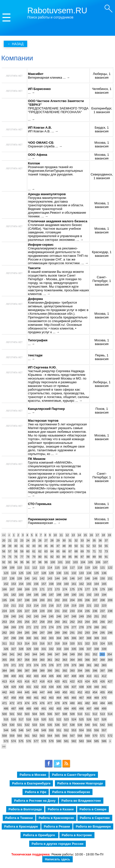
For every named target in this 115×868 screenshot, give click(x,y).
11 (61, 535)
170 (35, 589)
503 (27, 714)
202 (57, 600)
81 (46, 557)
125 (21, 573)
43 (34, 546)
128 (44, 573)
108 (4, 568)
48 (64, 546)
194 (104, 595)
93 (10, 562)
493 (59, 709)
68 (76, 551)
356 (12, 660)
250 (89, 616)
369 (110, 660)
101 (60, 562)
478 (57, 703)
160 (66, 584)
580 (59, 741)
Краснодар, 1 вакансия (102, 254)
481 (80, 703)
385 (12, 671)
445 (27, 692)
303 (51, 638)
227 (27, 611)
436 (66, 687)
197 (20, 600)
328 (21, 649)
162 (81, 584)
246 (59, 616)
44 (40, 546)
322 (87, 643)
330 (36, 649)
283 (12, 633)
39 (10, 546)
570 (95, 736)
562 (35, 736)
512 (95, 714)
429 (14, 687)
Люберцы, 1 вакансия (102, 76)
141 (35, 578)
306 (74, 638)
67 (70, 551)
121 (102, 568)
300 (29, 638)
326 (6, 649)
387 (27, 671)
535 (50, 725)
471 (4, 703)
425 (95, 681)
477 (50, 703)
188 (59, 595)
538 (72, 725)
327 (14, 649)
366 (87, 660)
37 (106, 540)
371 (14, 665)
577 (36, 741)
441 (104, 687)
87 (82, 557)
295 (102, 633)
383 (104, 665)
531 (20, 725)
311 (4, 643)
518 (29, 719)
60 (28, 551)
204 (72, 600)
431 (29, 687)
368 (102, 660)
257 (35, 622)
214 (36, 606)
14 (79, 535)
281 (104, 627)
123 (6, 573)
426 (102, 681)
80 (40, 557)
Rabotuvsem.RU (57, 10)
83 (58, 557)
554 (81, 730)
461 (36, 698)
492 (51, 709)
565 (57, 736)
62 (40, 551)
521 (51, 719)
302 (44, 638)
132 (74, 573)
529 (4, 725)
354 (110, 654)
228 (35, 611)
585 (96, 741)
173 (57, 589)
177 (87, 589)
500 (4, 714)
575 (21, 741)
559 (12, 736)
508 (65, 714)
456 (110, 692)
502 (20, 714)
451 (72, 692)
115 (57, 568)
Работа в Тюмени (19, 818)
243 (36, 616)
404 (44, 676)
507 (57, 714)
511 (87, 714)
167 (12, 589)
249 (81, 616)
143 (50, 578)
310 (104, 638)
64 (52, 551)
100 (53, 562)
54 (100, 546)
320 (72, 643)
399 (6, 676)
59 (22, 551)
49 (70, 546)
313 (20, 643)
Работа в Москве (33, 775)
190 (74, 595)
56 (4, 551)
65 (58, 551)
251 (96, 616)
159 (59, 584)
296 (110, 633)
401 (21, 676)
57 (10, 551)
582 (74, 741)
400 (14, 676)
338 (96, 649)
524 (74, 719)
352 (95, 654)
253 (4, 622)
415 (20, 681)
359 (35, 660)
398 (110, 671)
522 (59, 719)
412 (104, 676)
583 (81, 741)
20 (4, 540)
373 (29, 665)
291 (72, 633)
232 (65, 611)
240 (14, 616)
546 (21, 730)
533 (35, 725)
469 (96, 698)
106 (98, 562)
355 (4, 660)
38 (4, 546)
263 (80, 622)
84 (64, 557)
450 (65, 692)
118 (80, 568)
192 (89, 595)
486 (6, 709)
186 (44, 595)
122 (110, 568)
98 (40, 562)
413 (4, 681)
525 (81, 719)
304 (59, 638)
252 (104, 616)
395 (87, 671)
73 (106, 551)
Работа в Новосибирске (71, 792)
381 (89, 665)
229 (42, 611)
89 (94, 557)
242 (29, 616)
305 (66, 638)
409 (81, 676)
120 (95, 568)
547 (29, 730)
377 (59, 665)
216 (51, 606)
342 (20, 654)
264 (87, 622)
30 (64, 540)
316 (42, 643)
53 (94, 546)
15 (85, 535)
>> (4, 746)
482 (87, 703)
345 (42, 654)
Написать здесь (57, 859)
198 (27, 600)
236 (95, 611)
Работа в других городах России (57, 844)
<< (4, 535)
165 (104, 584)
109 (12, 568)
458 (14, 698)
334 (66, 649)
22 (16, 540)
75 (10, 557)
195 (4, 600)
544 (6, 730)
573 (6, 741)
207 (95, 600)
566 (65, 736)
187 (51, 595)
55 (106, 546)
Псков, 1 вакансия (102, 411)
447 (42, 692)
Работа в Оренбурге (39, 835)
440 (96, 687)
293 (87, 633)
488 (21, 709)
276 (66, 627)
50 (76, 546)
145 (65, 578)
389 (42, 671)
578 (44, 741)
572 (110, 736)
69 (82, 551)
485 (110, 703)
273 (44, 627)
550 (51, 730)
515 (6, 719)
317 (50, 643)
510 (80, 714)
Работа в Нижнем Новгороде (80, 783)
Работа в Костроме (77, 835)
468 (89, 698)
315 (35, 643)
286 (35, 633)
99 (46, 562)
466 (74, 698)
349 (72, 654)
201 (50, 600)
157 (44, 584)
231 (57, 611)
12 (67, 535)
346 (50, 654)
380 (81, 665)
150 (102, 578)
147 (80, 578)
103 (75, 562)
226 (20, 611)
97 (34, 562)
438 (81, 687)
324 (102, 643)
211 (14, 606)
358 (27, 660)
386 (20, 671)
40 (16, 546)
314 (27, 643)
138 (12, 578)
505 (42, 714)
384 (4, 671)
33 (82, 540)
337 (89, 649)
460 (29, 698)
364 (72, 660)
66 (64, 551)
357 (20, 660)
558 (4, 736)
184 (29, 595)
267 (110, 622)
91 (106, 557)
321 (80, 643)
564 (50, 736)
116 (65, 568)
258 (42, 622)
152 (6, 584)
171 (42, 589)
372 (21, 665)
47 (58, 546)
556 (96, 730)
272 (36, 627)
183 (21, 595)
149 (95, 578)
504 (35, 714)
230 (50, 611)
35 (94, 540)
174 (65, 589)
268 (6, 627)
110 (20, 568)
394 (80, 671)
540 (87, 725)
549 (44, 730)
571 (102, 736)
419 (50, 681)
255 (20, 622)
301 (36, 638)
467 (81, 698)
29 (58, 540)
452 (80, 692)
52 (88, 546)
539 (80, 725)
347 (57, 654)
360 (42, 660)
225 (12, 611)
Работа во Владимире (93, 826)
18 (103, 535)
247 (66, 616)
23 (22, 540)
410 (89, 676)
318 (57, 643)
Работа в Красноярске (56, 818)
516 (14, 719)
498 (96, 709)
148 (87, 578)
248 (74, 616)
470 (104, 698)
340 (4, 654)
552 (66, 730)
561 (27, 736)
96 (28, 562)
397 (102, 671)
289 (57, 633)
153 (14, 584)
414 (12, 681)
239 (6, 616)
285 (27, 633)
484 (102, 703)
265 (95, 622)
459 (21, 698)
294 (95, 633)
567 (72, 736)
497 (89, 709)
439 (89, 687)
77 (22, 557)
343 (27, 654)
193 (96, 595)
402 (29, 676)
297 (6, 638)
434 (51, 687)
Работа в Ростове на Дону (35, 801)
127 (36, 573)
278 (81, 627)
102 (68, 562)
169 (27, 589)
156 (36, 584)
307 (81, 638)
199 (35, 600)
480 (72, 703)
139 (20, 578)
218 (66, 606)
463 (51, 698)
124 (14, 573)
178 (95, 589)
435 (59, 687)
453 (87, 692)
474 (27, 703)
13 (73, 535)
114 (50, 568)
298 (14, 638)
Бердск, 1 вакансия (102, 129)
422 (72, 681)
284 (20, 633)
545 (14, 730)
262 (72, 622)
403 (36, 676)
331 (44, 649)
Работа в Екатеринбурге (31, 783)
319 (65, 643)
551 (59, 730)
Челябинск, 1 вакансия (102, 91)
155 (29, 584)
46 (52, 546)
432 (36, 687)
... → (66, 78)
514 (110, 714)
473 (20, 703)
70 (88, 551)
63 (46, 551)
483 (95, 703)
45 (46, 546)
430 (21, 687)
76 (16, 557)
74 (4, 557)
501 (12, 714)
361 (50, 660)
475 (35, 703)
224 (4, 611)
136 (104, 573)
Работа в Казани (61, 809)
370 (6, 665)
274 (51, 627)
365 (80, 660)
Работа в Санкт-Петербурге (74, 775)
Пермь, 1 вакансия (102, 357)
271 (29, 627)
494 (66, 709)
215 (44, 606)
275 (59, 627)
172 (50, 589)
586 (104, 741)
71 (94, 551)
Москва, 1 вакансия (102, 144)
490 (36, 709)
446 (35, 692)
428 (6, 687)
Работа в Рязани (57, 826)
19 (109, 535)
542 (102, 725)
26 (40, 540)
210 (6, 606)
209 (110, 600)
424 (87, 681)
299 (21, 638)
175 (72, 589)
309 (96, 638)
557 (104, 730)
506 (50, 714)
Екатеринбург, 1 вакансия (102, 110)
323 (95, 643)
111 (27, 568)
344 (35, 654)
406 (59, 676)
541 (95, 725)
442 (4, 692)
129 (51, 573)
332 (51, 649)
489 (29, 709)
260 (57, 622)
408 (74, 676)
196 (12, 600)
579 (51, 741)
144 (57, 578)
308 (89, 638)
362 (57, 660)
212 (21, 606)
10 (55, 535)
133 (81, 573)
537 (65, 725)
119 (87, 568)
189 (66, 595)
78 (28, 557)
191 (81, 595)
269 (14, 627)
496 (81, 709)
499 (104, 709)
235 (87, 611)
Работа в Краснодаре (21, 826)
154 (21, 584)
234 (80, 611)
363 (65, 660)
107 (105, 562)
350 (80, 654)
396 (95, 671)
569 (87, 736)
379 (74, 665)
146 (72, 578)
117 (72, 568)
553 (74, 730)
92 (4, 562)
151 (110, 578)
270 (21, 627)
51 (82, 546)
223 (104, 606)
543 (110, 725)
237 (102, 611)
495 (74, 709)
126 (29, 573)
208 (102, 600)
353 (102, 654)
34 (88, 540)
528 (104, 719)
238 (110, 611)
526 (89, 719)
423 (80, 681)
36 (100, 540)
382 (96, 665)
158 (51, 584)
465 (66, 698)
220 (81, 606)
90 (100, 557)
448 (50, 692)
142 (42, 578)
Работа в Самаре (93, 809)
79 (34, 557)
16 (91, 535)
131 (66, 573)
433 (44, 687)
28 (52, 540)
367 (95, 660)
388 (35, 671)
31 (70, 540)
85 (70, 557)
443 (12, 692)
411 (96, 676)
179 (102, 589)
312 (12, 643)
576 (29, 741)
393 (72, 671)
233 (72, 611)
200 (42, 600)
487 (14, 709)
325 (110, 643)
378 (66, 665)
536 (57, 725)
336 (81, 649)
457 (6, 698)
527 (96, 719)
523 (66, 719)
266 (102, 622)
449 (57, 692)
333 (59, 649)
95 (22, 562)
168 (20, 589)
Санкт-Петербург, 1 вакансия (102, 281)
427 (110, 681)
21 (10, 540)
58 (16, 551)
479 (65, 703)
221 (89, 606)
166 (4, 589)
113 (42, 568)
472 (12, 703)
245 (51, 616)
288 (50, 633)
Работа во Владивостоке (81, 801)
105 (90, 562)
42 (28, 546)
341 (12, 654)
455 (102, 692)
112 (35, 568)
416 (27, 681)
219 (74, 606)
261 (65, 622)
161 (74, 584)
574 (14, 741)
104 (83, 562)
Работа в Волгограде (25, 809)
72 (100, 551)
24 (28, 540)
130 (59, 573)
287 (42, 633)
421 (65, 681)
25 (34, 540)
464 (59, 698)
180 (110, 589)
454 (95, 692)
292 (80, 633)
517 (21, 719)
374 (36, 665)
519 (36, 719)
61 (34, 551)
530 (12, 725)
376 (51, 665)
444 (20, 692)
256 (27, 622)
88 (88, 557)
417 (35, 681)
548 (36, 730)
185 (36, 595)
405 (51, 676)
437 (74, 687)
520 (44, 719)
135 (96, 573)
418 (42, 681)
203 (65, 600)
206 (87, 600)
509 (72, 714)
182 (14, 595)
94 (16, 562)
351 (87, 654)
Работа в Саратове (95, 818)
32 (76, 540)
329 (29, 649)
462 (44, 698)
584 (89, 741)
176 (80, 589)
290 (65, 633)
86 (76, 557)
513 (102, 714)
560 (20, 736)
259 (50, 622)
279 (89, 627)
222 (96, 606)
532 (27, 725)
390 (50, 671)
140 (27, 578)
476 (42, 703)
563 (42, 736)
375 (44, 665)
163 (89, 584)
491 (44, 709)
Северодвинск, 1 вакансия (102, 176)
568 (80, 736)
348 (65, 654)
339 (104, 649)
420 (57, 681)
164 (96, 584)
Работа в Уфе (36, 792)
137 (4, 578)
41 (22, 546)
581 (66, 741)
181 (6, 595)
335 (74, 649)
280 (96, 627)
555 (89, 730)
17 (97, 535)
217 (59, 606)
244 (44, 616)
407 (66, 676)
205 (80, 600)
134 (89, 573)
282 (4, 633)
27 (46, 540)
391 (57, 671)
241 (21, 616)
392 (65, 671)
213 (29, 606)
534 (42, 725)
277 (74, 627)
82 (52, 557)
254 (12, 622)
